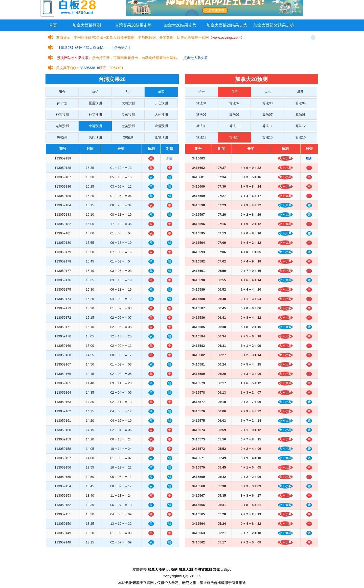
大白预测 (128, 103)
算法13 (201, 137)
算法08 (301, 115)
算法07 (267, 115)
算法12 (301, 126)
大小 (128, 92)
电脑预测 (62, 126)
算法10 (234, 126)
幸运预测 (95, 126)
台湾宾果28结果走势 (133, 25)
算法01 (201, 103)
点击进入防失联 (196, 58)
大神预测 (161, 115)
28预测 (128, 137)
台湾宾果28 (203, 570)
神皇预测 (95, 115)
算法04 (301, 103)
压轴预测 (161, 137)
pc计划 (62, 103)
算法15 (267, 137)
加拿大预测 (156, 570)
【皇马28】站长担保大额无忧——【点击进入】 (95, 48)
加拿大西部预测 (87, 25)
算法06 (234, 115)
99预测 (62, 137)
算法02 (234, 103)
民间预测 (95, 137)
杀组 (95, 92)
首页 (53, 25)
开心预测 (161, 103)
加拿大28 (186, 570)
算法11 (267, 126)
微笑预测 (128, 126)
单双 (161, 92)
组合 (62, 92)
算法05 (201, 115)
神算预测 (62, 115)
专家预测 (128, 115)
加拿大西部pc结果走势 (274, 25)
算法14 (234, 137)
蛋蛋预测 (95, 103)
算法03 (267, 103)
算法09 (201, 126)
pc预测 (172, 570)
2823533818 (89, 68)
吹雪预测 (161, 126)
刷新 (170, 158)
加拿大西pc (222, 570)
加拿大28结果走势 (180, 25)
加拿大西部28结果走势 (227, 25)
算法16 (301, 137)
